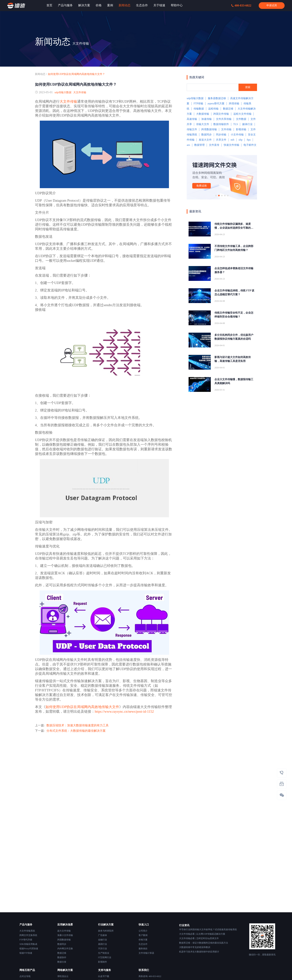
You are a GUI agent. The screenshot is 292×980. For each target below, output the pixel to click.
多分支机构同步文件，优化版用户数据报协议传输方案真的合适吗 (234, 337)
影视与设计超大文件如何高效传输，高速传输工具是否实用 (233, 359)
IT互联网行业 (105, 957)
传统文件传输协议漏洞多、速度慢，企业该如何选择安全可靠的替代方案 (234, 226)
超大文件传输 (64, 931)
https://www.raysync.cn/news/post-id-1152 (124, 711)
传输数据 (199, 109)
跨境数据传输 (209, 129)
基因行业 (103, 944)
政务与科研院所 (106, 931)
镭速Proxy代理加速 (29, 949)
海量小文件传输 (65, 935)
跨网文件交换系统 (28, 935)
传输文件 (192, 129)
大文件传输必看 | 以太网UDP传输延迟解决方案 (202, 934)
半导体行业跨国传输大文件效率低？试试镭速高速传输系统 (208, 929)
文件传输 (226, 129)
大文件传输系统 (27, 931)
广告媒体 (103, 935)
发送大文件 (205, 140)
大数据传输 (203, 114)
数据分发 (62, 962)
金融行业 (103, 940)
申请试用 (272, 5)
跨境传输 (234, 104)
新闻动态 (40, 74)
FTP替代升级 (26, 940)
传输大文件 (203, 124)
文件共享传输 (224, 119)
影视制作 (103, 962)
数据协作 (62, 957)
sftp (240, 140)
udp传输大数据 (63, 92)
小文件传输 (237, 135)
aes (188, 145)
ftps (249, 140)
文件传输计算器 (146, 953)
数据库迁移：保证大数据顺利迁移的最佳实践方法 (204, 943)
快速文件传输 (231, 145)
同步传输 (221, 135)
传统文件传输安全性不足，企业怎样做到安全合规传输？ (234, 315)
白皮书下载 (104, 976)
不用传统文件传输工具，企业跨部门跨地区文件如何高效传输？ (234, 248)
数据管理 (199, 145)
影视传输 (241, 129)
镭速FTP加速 (26, 953)
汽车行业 (103, 949)
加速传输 (207, 119)
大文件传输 (80, 92)
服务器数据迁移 (217, 98)
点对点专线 (25, 976)
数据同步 (207, 135)
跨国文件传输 (221, 114)
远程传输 (213, 109)
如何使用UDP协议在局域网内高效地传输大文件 (82, 707)
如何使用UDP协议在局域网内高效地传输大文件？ (76, 74)
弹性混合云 (63, 976)
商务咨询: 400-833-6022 (150, 976)
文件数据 (241, 119)
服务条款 (143, 949)
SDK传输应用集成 (28, 944)
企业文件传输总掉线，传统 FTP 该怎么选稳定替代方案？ (234, 293)
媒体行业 (247, 124)
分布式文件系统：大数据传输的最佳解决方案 (76, 731)
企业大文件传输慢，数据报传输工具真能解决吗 (234, 381)
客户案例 (143, 935)
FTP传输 (198, 104)
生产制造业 (104, 953)
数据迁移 (228, 109)
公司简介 (143, 931)
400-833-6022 (241, 5)
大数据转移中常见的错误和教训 (195, 947)
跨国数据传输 (64, 940)
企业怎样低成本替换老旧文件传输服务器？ (234, 270)
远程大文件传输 (242, 114)
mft (233, 140)
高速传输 (192, 119)
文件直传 (214, 145)
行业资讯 (184, 925)
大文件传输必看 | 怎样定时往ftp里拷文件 (199, 938)
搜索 (248, 87)
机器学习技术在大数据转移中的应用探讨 (199, 952)
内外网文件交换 (65, 949)
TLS (236, 124)
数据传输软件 (221, 124)
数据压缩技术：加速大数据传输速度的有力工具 (78, 725)
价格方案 (143, 940)
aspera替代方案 (216, 104)
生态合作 (143, 944)
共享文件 (221, 140)
